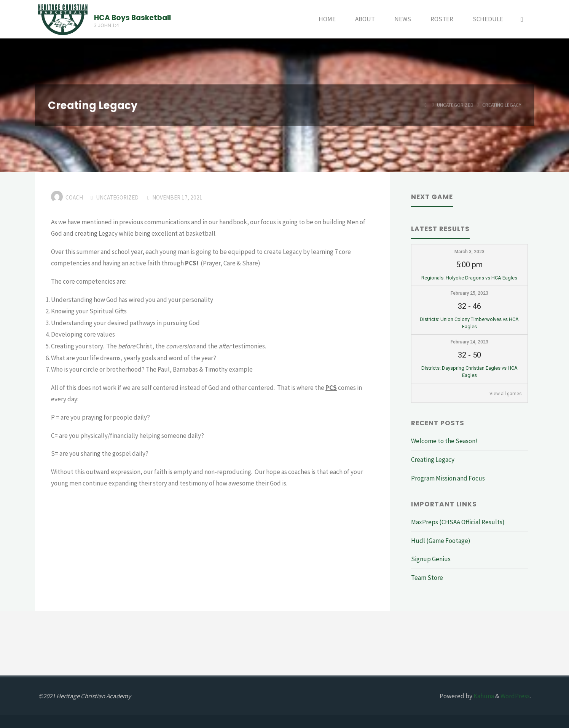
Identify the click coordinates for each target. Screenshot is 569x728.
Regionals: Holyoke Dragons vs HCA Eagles (469, 278)
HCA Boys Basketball (132, 17)
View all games (506, 394)
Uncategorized (455, 105)
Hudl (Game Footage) (441, 541)
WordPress (515, 696)
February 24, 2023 (469, 342)
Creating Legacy (433, 460)
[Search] (522, 19)
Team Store (427, 578)
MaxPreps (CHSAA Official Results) (458, 522)
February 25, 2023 (469, 293)
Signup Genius (431, 559)
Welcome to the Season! (444, 441)
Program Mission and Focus (448, 478)
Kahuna (483, 696)
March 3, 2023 (469, 252)
